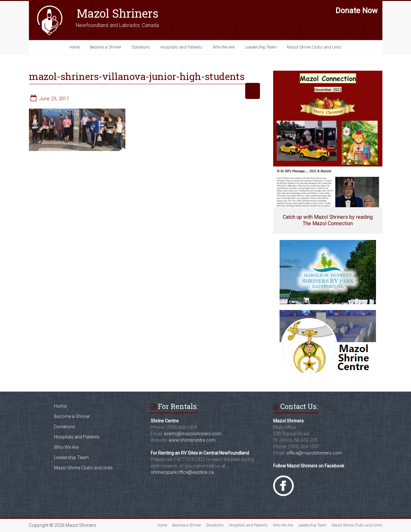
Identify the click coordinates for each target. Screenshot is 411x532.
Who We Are (224, 47)
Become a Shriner (106, 47)
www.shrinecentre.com (192, 440)
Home (75, 47)
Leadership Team (261, 47)
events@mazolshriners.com (193, 434)
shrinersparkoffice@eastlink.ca (182, 472)
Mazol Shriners (117, 13)
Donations (141, 47)
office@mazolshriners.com (314, 453)
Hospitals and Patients (181, 47)
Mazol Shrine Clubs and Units (314, 47)
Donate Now (357, 11)
